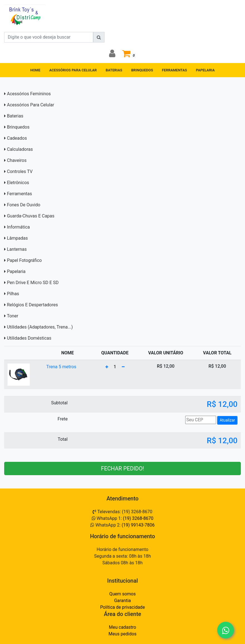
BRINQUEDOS (142, 70)
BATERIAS (114, 70)
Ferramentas (19, 194)
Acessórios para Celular (31, 105)
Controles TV (20, 171)
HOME (35, 70)
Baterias (15, 116)
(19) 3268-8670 (138, 518)
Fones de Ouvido (24, 205)
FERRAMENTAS (174, 70)
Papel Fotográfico (24, 260)
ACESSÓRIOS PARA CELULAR (73, 70)
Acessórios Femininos (29, 94)
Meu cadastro (123, 627)
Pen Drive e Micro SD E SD (33, 283)
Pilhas (13, 294)
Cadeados (17, 138)
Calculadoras (20, 149)
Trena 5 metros (61, 367)
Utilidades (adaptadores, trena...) (40, 327)
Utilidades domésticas (29, 338)
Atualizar (227, 420)
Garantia (122, 601)
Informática (18, 227)
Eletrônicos (18, 183)
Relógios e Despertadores (32, 305)
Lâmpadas (17, 238)
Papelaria (16, 271)
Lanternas (17, 249)
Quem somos (123, 594)
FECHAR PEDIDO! (123, 468)
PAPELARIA (206, 70)
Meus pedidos (122, 634)
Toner (13, 316)
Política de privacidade (123, 607)
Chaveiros (17, 160)
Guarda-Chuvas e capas (31, 216)
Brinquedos (18, 127)
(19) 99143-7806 (138, 525)
